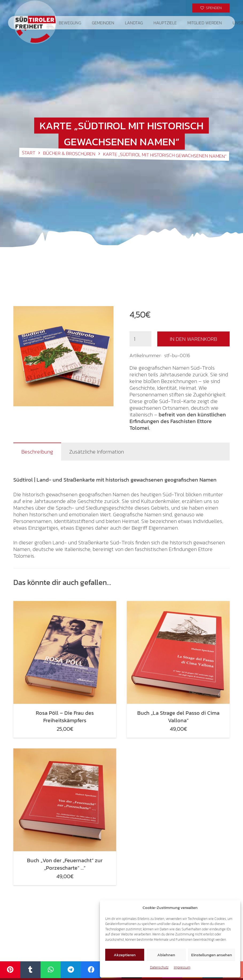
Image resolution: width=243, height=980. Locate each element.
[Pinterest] (10, 970)
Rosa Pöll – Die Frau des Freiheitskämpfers (65, 717)
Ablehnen (166, 955)
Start (29, 153)
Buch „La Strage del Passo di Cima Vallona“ (178, 717)
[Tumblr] (30, 970)
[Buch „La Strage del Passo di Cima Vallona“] (178, 652)
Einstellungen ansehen (212, 955)
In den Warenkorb (193, 339)
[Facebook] (91, 970)
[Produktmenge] (140, 339)
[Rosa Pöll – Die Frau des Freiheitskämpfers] (65, 652)
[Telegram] (71, 970)
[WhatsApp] (51, 970)
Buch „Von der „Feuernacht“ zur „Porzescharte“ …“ (65, 864)
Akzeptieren (125, 955)
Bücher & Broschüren (69, 153)
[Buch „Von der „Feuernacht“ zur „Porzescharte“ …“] (65, 800)
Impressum (182, 967)
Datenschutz (159, 967)
